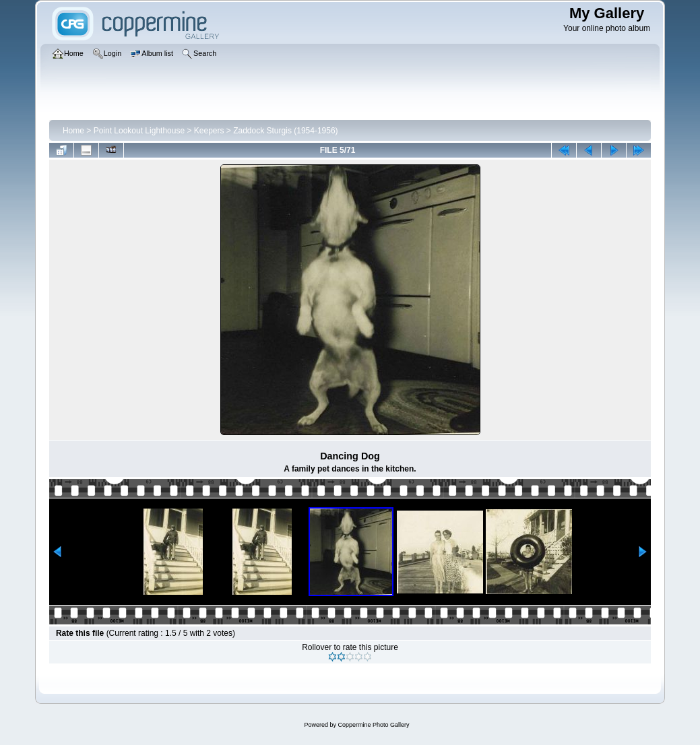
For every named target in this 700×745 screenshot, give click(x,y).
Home (73, 131)
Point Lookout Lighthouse (139, 131)
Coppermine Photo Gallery (373, 725)
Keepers (209, 131)
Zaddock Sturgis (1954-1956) (285, 131)
